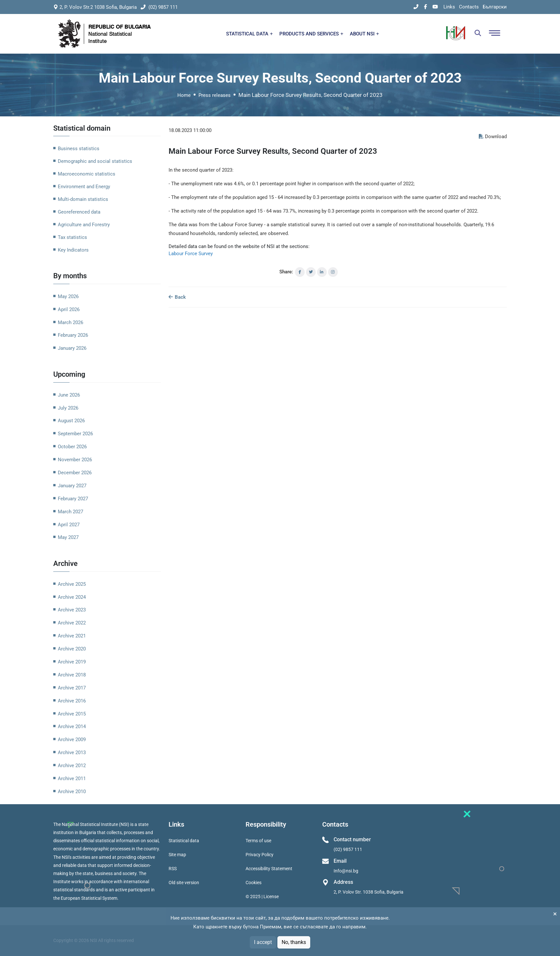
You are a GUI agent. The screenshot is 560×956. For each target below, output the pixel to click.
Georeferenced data (79, 212)
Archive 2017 (72, 688)
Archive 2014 (72, 727)
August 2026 (71, 421)
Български (495, 7)
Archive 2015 (72, 714)
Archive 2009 (72, 740)
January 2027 (72, 486)
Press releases (215, 95)
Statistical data (184, 841)
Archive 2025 (72, 584)
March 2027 (70, 512)
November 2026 (75, 460)
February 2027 (73, 499)
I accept (263, 942)
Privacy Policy (260, 855)
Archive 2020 (72, 649)
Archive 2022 (72, 623)
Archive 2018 (72, 675)
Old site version (184, 883)
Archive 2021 (72, 636)
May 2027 (68, 537)
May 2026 (68, 296)
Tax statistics (72, 237)
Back (177, 297)
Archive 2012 (72, 766)
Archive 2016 (72, 701)
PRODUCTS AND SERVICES (311, 34)
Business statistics (79, 149)
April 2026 (69, 309)
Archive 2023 (72, 610)
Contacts (469, 7)
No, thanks (294, 942)
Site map (177, 855)
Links (449, 7)
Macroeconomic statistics (87, 174)
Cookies (254, 883)
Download (493, 137)
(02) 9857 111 (159, 7)
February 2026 (73, 335)
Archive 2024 (72, 597)
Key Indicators (73, 250)
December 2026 (75, 473)
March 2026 (70, 322)
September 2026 (75, 434)
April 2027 (69, 525)
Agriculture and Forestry (84, 225)
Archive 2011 (72, 779)
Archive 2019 (72, 662)
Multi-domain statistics (83, 199)
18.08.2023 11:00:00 (190, 130)
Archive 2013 (72, 753)
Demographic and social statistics (95, 161)
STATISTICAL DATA (249, 34)
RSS (173, 869)
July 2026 (68, 408)
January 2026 (72, 348)
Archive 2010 (72, 792)
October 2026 (72, 447)
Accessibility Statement (269, 869)
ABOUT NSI (364, 34)
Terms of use (258, 841)
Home (184, 95)
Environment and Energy (84, 187)
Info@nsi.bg (346, 871)
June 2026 (69, 395)
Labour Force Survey (191, 254)
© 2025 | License (262, 897)
